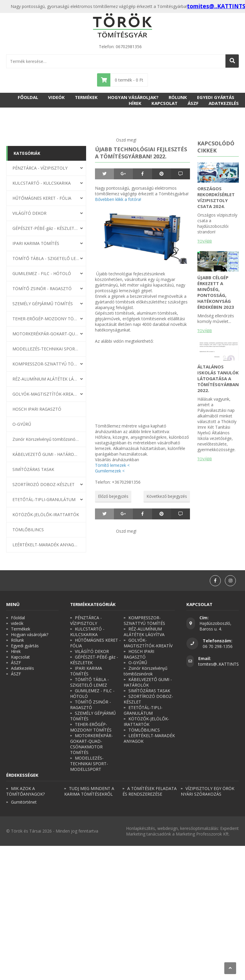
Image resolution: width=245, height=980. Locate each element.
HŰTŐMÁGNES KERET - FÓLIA (42, 198)
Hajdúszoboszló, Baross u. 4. (215, 626)
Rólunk (178, 97)
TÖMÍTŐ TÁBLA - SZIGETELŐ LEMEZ (46, 258)
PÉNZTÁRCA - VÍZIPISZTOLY (40, 168)
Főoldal (28, 97)
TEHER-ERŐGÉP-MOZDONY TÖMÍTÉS (46, 319)
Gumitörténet (24, 802)
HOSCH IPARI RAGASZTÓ (37, 409)
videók (57, 97)
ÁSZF (193, 103)
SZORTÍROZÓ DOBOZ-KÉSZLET (43, 484)
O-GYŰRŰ (22, 424)
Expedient (229, 828)
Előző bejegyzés (113, 496)
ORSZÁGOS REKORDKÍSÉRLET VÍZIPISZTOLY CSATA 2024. (216, 197)
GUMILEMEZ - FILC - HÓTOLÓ (42, 273)
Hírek (135, 103)
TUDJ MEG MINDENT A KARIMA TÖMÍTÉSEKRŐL (89, 791)
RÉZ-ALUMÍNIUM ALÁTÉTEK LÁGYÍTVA (46, 379)
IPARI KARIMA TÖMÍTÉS (36, 243)
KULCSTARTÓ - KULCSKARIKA (42, 183)
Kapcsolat (165, 103)
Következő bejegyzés (167, 496)
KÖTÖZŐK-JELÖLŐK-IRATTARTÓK (46, 515)
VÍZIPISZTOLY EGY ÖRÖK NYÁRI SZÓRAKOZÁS (208, 791)
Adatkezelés (224, 103)
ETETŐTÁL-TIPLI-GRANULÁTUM (44, 499)
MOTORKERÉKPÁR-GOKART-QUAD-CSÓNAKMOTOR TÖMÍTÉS (46, 334)
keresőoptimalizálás (199, 828)
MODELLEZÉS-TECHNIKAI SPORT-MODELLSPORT (46, 349)
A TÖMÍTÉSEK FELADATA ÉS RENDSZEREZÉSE (150, 791)
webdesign (168, 828)
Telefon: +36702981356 (118, 482)
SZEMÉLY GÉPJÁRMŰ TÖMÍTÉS (43, 304)
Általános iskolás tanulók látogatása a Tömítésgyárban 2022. (218, 378)
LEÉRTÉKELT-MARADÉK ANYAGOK (46, 545)
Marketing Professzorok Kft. (203, 834)
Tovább (205, 241)
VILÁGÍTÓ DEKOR (29, 213)
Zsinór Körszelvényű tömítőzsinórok (46, 439)
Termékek (86, 97)
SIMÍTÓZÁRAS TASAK (33, 469)
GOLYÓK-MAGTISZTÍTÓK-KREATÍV (46, 394)
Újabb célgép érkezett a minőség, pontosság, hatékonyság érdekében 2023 (216, 292)
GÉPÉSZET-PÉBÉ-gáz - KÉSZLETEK (46, 228)
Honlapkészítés (141, 828)
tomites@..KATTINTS (219, 664)
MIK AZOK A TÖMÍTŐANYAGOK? (25, 791)
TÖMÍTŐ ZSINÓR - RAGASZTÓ (42, 289)
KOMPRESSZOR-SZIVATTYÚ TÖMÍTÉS (46, 364)
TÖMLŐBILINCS (28, 530)
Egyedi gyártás (216, 97)
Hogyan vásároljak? (133, 97)
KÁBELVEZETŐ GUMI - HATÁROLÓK (46, 454)
